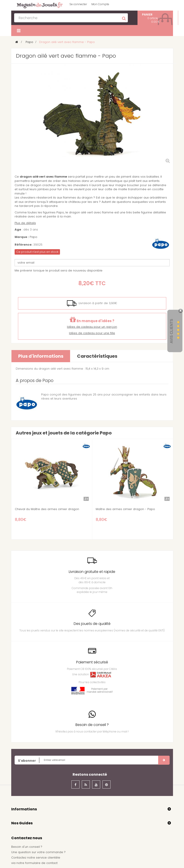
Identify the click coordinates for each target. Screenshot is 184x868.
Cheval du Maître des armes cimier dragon (47, 509)
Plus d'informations (41, 356)
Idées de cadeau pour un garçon (92, 327)
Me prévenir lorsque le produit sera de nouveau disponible (59, 270)
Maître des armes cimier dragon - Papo (125, 509)
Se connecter (78, 4)
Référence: (23, 245)
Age (18, 230)
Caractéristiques (97, 356)
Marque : (22, 237)
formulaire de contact (41, 863)
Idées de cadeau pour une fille (92, 333)
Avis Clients (172, 331)
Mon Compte (100, 4)
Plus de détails (25, 223)
